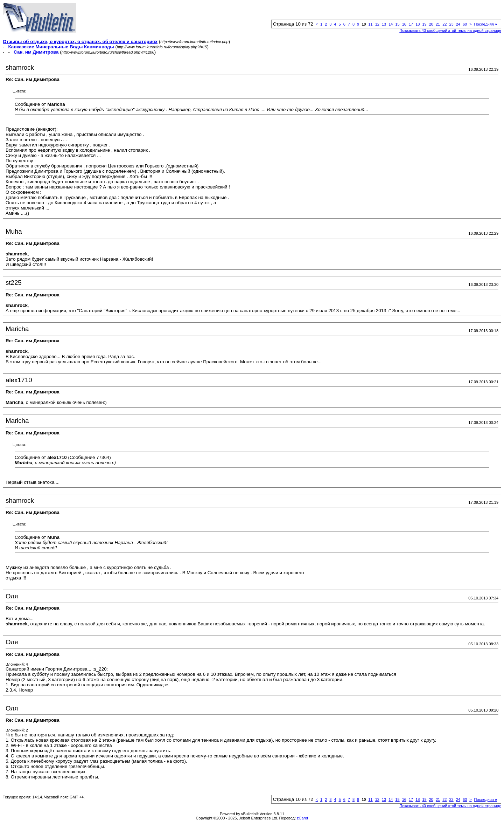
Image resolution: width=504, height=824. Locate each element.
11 (370, 24)
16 (404, 24)
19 (424, 24)
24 (458, 24)
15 (397, 24)
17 (411, 24)
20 (431, 24)
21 (438, 24)
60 (465, 24)
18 (418, 24)
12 (377, 24)
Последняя (486, 24)
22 (444, 24)
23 (451, 24)
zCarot (302, 818)
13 (384, 24)
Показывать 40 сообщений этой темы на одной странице (450, 30)
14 (391, 24)
